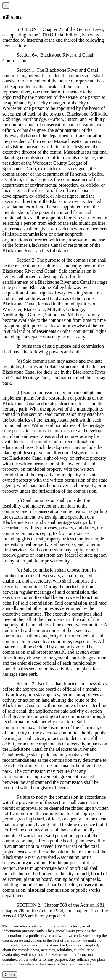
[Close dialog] (6, 6)
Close (10, 974)
